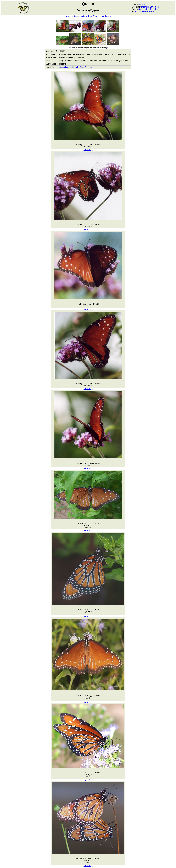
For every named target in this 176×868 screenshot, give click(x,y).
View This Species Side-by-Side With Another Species (88, 16)
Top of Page (88, 150)
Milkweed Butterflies (150, 7)
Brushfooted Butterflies (148, 9)
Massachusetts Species (145, 11)
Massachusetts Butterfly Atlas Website (75, 67)
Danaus (142, 5)
